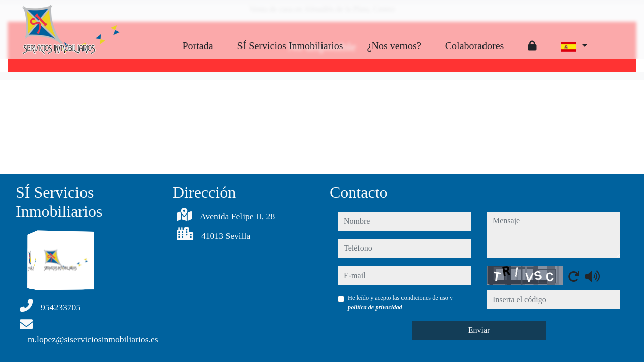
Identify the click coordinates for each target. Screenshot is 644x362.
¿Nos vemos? (394, 46)
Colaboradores (475, 46)
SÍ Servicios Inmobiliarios (290, 46)
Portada (197, 46)
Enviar (479, 330)
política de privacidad (375, 307)
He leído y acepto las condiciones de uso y (400, 302)
